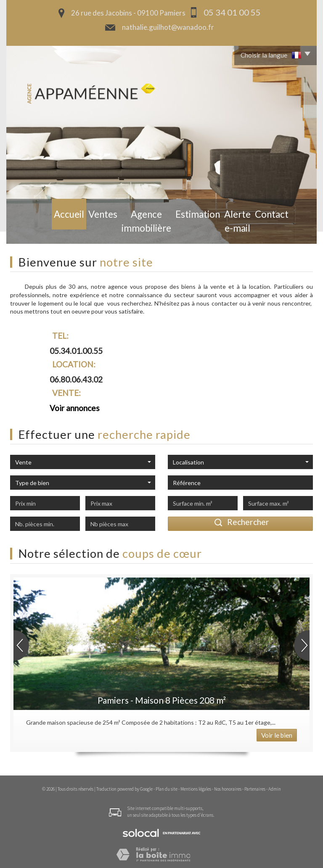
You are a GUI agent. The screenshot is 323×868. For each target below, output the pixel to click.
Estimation (185, 230)
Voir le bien (277, 735)
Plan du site (167, 789)
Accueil (52, 230)
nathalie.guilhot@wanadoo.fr (168, 27)
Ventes (82, 230)
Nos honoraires (228, 789)
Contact (270, 230)
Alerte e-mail (230, 230)
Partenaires (255, 789)
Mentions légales (196, 789)
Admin (275, 789)
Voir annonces (75, 408)
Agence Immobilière (130, 230)
